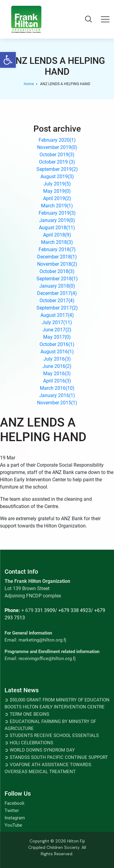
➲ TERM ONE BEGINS (27, 714)
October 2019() (57, 155)
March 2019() (57, 206)
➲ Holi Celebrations (29, 743)
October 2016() (57, 344)
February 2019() (57, 213)
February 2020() (57, 140)
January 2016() (57, 395)
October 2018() (57, 271)
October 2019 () (57, 162)
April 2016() (57, 381)
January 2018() (57, 286)
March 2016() (57, 388)
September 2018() (57, 279)
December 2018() (57, 257)
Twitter (12, 811)
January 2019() (57, 220)
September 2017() (57, 308)
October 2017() (57, 301)
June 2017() (57, 330)
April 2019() (57, 198)
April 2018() (57, 235)
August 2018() (57, 228)
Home (29, 84)
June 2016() (57, 366)
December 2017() (57, 293)
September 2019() (57, 169)
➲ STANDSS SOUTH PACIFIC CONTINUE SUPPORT (56, 757)
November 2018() (57, 264)
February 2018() (57, 249)
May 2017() (57, 337)
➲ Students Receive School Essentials (52, 735)
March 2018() (57, 242)
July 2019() (57, 184)
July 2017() (57, 322)
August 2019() (57, 176)
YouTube (13, 825)
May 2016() (57, 373)
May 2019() (57, 191)
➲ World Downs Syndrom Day (40, 750)
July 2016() (57, 359)
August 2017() (57, 315)
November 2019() (57, 147)
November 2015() (57, 403)
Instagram (15, 818)
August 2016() (57, 352)
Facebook (15, 803)
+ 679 (27, 610)
